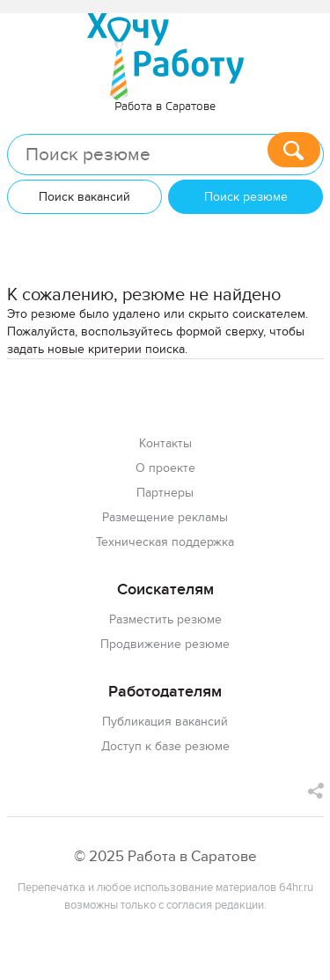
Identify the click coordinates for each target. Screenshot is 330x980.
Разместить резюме (165, 619)
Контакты (165, 443)
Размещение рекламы (165, 517)
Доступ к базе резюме (165, 746)
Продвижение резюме (165, 644)
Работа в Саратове (165, 107)
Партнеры (165, 493)
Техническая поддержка (165, 542)
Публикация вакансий (165, 722)
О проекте (165, 468)
